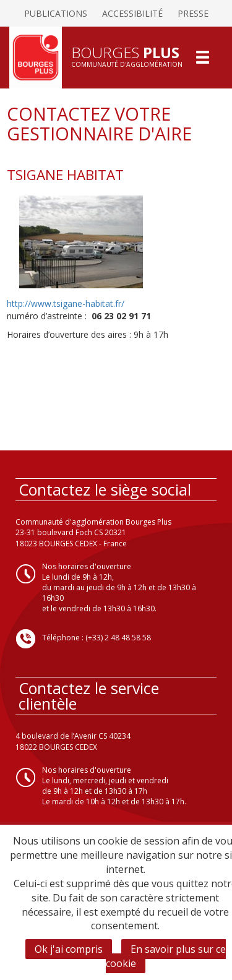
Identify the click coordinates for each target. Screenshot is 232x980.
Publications (56, 13)
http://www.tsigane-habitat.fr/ (66, 303)
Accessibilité (132, 13)
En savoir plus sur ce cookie (166, 956)
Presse (193, 13)
